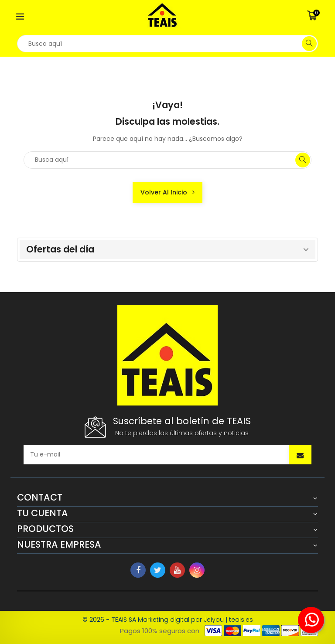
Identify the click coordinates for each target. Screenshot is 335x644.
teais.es (241, 620)
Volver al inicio (167, 192)
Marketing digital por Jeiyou (181, 620)
